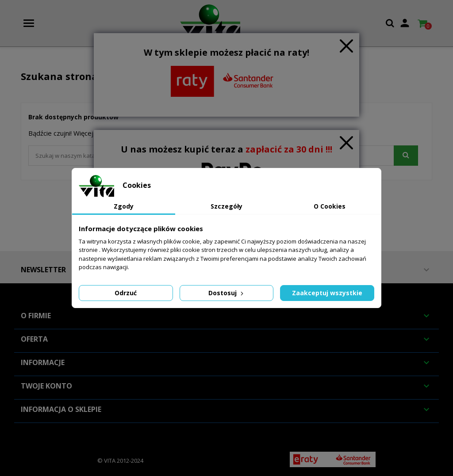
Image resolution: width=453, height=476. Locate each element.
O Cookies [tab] (330, 206)
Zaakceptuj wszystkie (327, 293)
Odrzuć (126, 293)
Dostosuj (227, 293)
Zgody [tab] (124, 206)
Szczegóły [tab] (226, 206)
